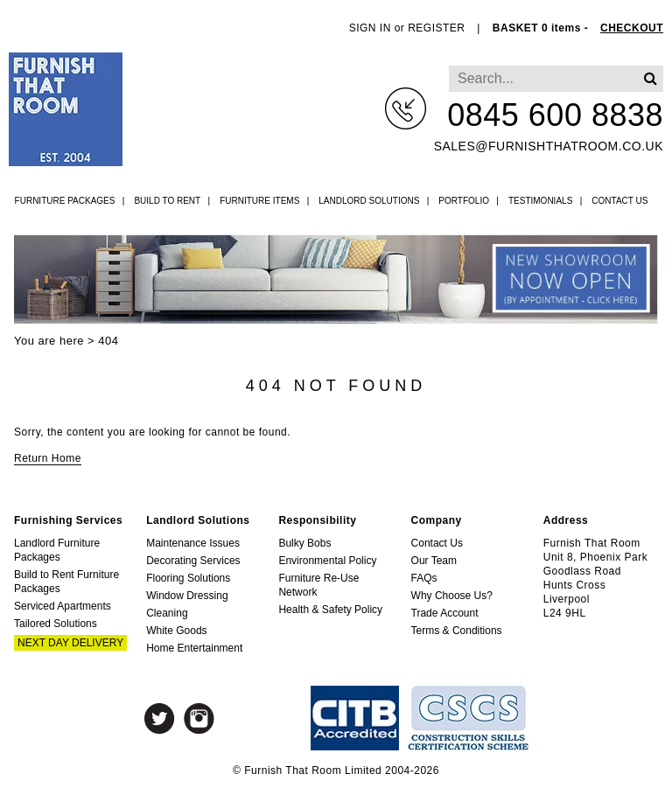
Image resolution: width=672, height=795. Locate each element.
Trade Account (445, 613)
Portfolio (464, 201)
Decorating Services (193, 561)
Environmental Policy (327, 561)
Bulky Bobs (304, 543)
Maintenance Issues (193, 543)
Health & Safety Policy (330, 610)
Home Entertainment (194, 648)
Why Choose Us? (452, 596)
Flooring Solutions (188, 578)
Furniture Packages (65, 201)
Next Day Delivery (70, 643)
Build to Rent (167, 201)
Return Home (48, 458)
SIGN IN (370, 28)
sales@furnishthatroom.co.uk (549, 146)
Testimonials (540, 201)
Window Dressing (187, 596)
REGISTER (436, 28)
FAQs (424, 578)
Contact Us (619, 201)
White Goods (176, 631)
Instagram (199, 718)
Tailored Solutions (56, 624)
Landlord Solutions (369, 201)
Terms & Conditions (457, 631)
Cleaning (167, 613)
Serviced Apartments (63, 606)
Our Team (434, 561)
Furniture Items (259, 201)
